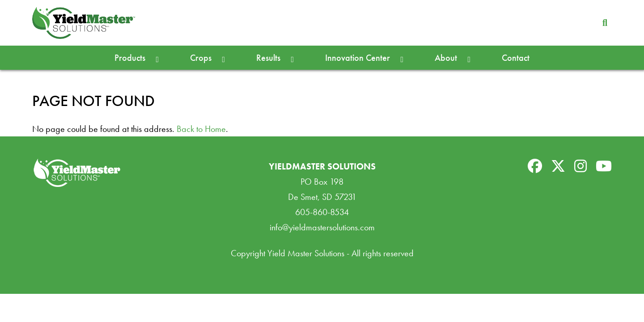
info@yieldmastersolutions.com (322, 227)
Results (268, 58)
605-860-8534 (322, 212)
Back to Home (201, 129)
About (446, 58)
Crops (201, 58)
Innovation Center (358, 58)
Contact (516, 58)
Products (130, 58)
